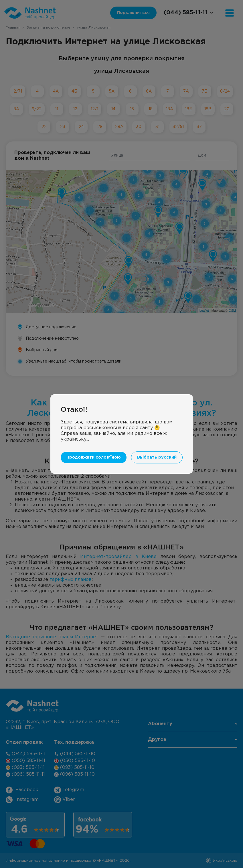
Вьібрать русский (157, 446)
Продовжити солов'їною (94, 446)
